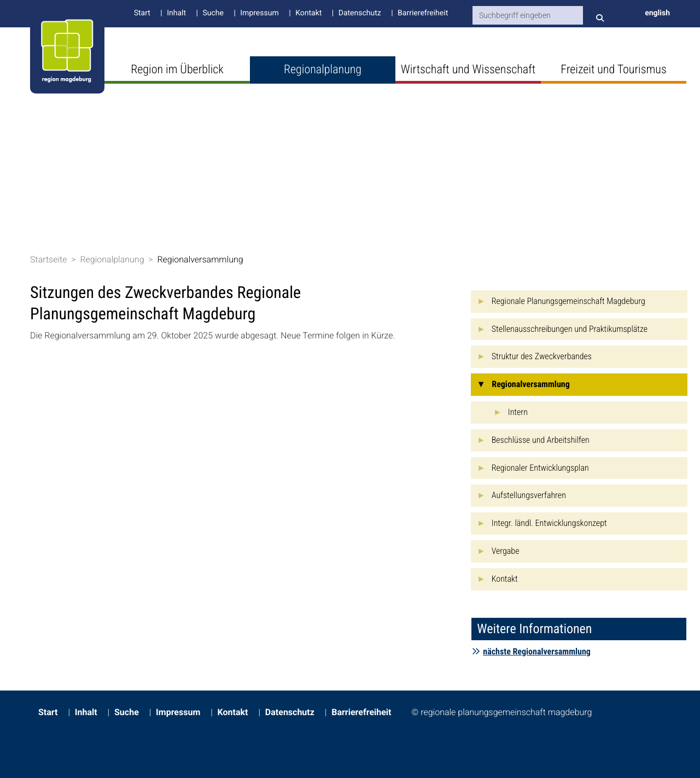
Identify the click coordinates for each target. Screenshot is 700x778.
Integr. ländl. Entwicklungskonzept (549, 523)
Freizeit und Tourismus (614, 70)
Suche (213, 13)
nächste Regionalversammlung (531, 651)
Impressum (259, 13)
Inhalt (176, 13)
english (657, 13)
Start (142, 13)
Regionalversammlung (200, 259)
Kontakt (308, 13)
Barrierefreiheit (423, 13)
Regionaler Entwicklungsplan (540, 468)
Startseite (49, 259)
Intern (518, 412)
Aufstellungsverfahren (529, 495)
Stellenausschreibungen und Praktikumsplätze (570, 329)
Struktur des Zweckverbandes (542, 356)
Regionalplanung (323, 70)
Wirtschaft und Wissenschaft (468, 70)
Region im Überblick (177, 70)
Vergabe (506, 551)
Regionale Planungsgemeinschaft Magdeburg (568, 301)
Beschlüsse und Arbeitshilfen (541, 440)
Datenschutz (360, 13)
